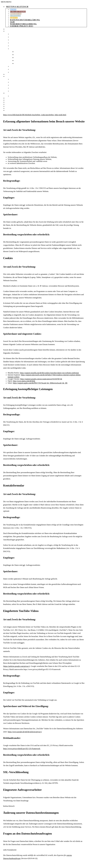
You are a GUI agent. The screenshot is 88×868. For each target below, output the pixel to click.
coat (12, 43)
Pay (7, 106)
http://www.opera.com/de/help (24, 381)
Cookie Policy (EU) (22, 26)
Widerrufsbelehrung (23, 24)
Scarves (14, 85)
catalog (10, 98)
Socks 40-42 (20, 58)
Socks (13, 49)
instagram (11, 110)
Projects (16, 14)
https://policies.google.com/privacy (17, 666)
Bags (8, 74)
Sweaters (15, 46)
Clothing (10, 31)
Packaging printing (20, 96)
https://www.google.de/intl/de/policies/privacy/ (25, 732)
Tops (12, 69)
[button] (6, 2)
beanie (13, 82)
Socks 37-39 (20, 55)
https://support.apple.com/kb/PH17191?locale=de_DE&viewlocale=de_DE (40, 383)
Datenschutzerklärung (25, 20)
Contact (15, 16)
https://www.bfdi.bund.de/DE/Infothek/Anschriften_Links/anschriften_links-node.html (35, 115)
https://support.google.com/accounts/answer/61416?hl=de (41, 379)
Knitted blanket (18, 79)
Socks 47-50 (20, 63)
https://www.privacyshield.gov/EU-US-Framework (22, 749)
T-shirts (14, 66)
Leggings (14, 40)
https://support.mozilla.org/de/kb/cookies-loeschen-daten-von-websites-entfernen (49, 373)
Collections (18, 12)
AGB (12, 22)
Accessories (11, 76)
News (13, 10)
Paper (8, 93)
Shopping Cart (12, 100)
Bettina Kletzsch (17, 7)
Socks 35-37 (20, 52)
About (14, 18)
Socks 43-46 (20, 60)
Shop (8, 29)
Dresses (14, 37)
